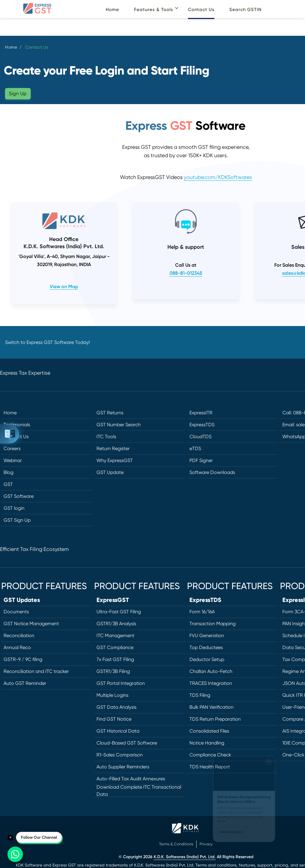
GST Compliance (115, 647)
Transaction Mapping (213, 624)
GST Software (19, 496)
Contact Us (201, 10)
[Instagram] (287, 494)
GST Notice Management (31, 624)
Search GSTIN (245, 10)
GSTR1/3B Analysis (116, 624)
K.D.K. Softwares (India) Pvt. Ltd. (185, 857)
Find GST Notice (114, 719)
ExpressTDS (202, 425)
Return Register (113, 448)
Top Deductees (206, 647)
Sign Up (18, 94)
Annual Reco (17, 647)
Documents (16, 612)
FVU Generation (207, 635)
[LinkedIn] (287, 481)
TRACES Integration (211, 683)
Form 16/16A (202, 612)
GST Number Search (119, 425)
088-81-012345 (186, 273)
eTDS (195, 448)
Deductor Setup (207, 659)
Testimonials (17, 425)
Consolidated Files (209, 731)
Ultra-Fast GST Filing (119, 612)
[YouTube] (287, 508)
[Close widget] (273, 749)
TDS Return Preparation (215, 719)
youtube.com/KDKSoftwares (218, 177)
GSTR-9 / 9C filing (23, 659)
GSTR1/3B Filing (113, 671)
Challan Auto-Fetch (211, 671)
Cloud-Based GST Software (127, 743)
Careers (12, 448)
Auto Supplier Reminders (123, 767)
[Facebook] (287, 454)
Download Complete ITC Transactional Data (139, 791)
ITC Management (115, 635)
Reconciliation (19, 635)
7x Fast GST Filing (115, 659)
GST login (14, 508)
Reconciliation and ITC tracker (36, 671)
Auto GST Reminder (25, 683)
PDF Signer (201, 460)
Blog (8, 472)
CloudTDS (200, 437)
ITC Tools (106, 437)
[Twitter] (287, 468)
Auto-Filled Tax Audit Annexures (131, 779)
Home (112, 10)
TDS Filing (200, 695)
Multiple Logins (112, 695)
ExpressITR (201, 413)
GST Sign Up (17, 520)
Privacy (206, 844)
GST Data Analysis (116, 707)
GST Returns (110, 413)
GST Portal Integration (121, 683)
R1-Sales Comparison (120, 755)
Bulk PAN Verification (211, 707)
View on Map (64, 286)
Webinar (13, 460)
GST (8, 484)
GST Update (110, 472)
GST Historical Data (118, 731)
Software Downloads (212, 472)
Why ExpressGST (115, 460)
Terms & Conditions (176, 844)
